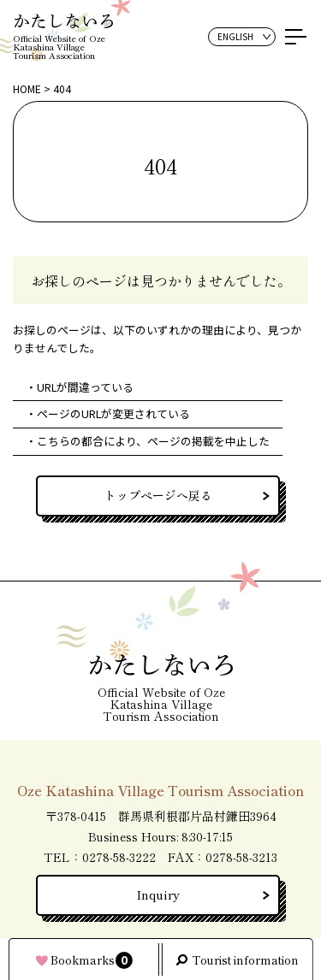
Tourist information (245, 960)
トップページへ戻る (158, 495)
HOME (27, 89)
